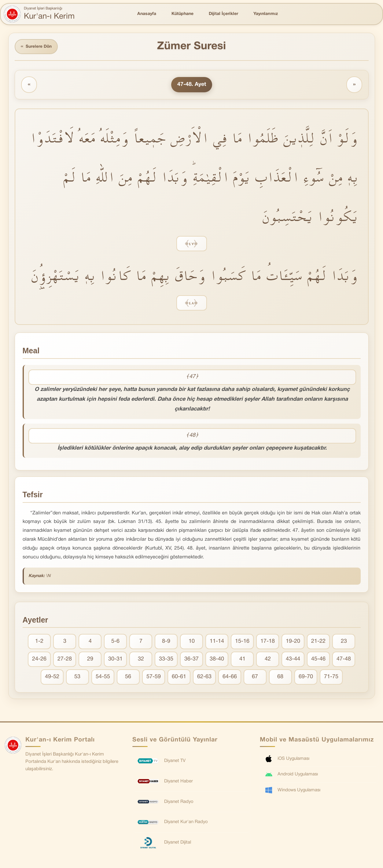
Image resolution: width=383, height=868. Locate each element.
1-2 (39, 642)
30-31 (115, 660)
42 (268, 660)
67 (255, 677)
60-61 (179, 677)
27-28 (65, 660)
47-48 (344, 660)
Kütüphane (182, 14)
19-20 (293, 642)
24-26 (39, 660)
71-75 (331, 677)
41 (242, 660)
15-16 (242, 642)
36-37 (191, 660)
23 (344, 642)
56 (128, 677)
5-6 (115, 642)
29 (90, 660)
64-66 (230, 677)
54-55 (103, 677)
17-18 (268, 642)
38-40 (217, 660)
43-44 (293, 660)
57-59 (154, 677)
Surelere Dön (37, 47)
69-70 (306, 677)
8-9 (166, 642)
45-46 (318, 660)
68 (280, 677)
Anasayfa (147, 14)
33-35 (166, 660)
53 (77, 677)
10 (192, 642)
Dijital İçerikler (223, 14)
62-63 (204, 677)
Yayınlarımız (266, 14)
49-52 (52, 677)
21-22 (318, 642)
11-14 (217, 642)
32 (141, 660)
